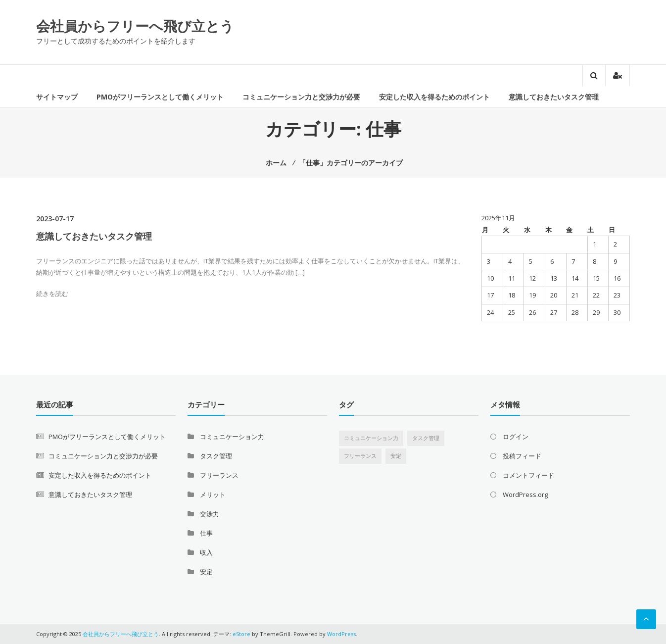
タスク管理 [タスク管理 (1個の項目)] (426, 438)
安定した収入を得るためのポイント (434, 97)
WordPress (341, 634)
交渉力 (210, 514)
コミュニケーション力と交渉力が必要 (301, 97)
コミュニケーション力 (232, 437)
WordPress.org (525, 495)
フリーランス (219, 475)
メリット (213, 495)
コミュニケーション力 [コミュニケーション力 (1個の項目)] (371, 438)
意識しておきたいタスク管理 (554, 97)
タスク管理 (216, 456)
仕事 (206, 533)
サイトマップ (57, 97)
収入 (206, 552)
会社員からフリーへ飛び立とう (135, 26)
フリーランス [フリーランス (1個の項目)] (360, 456)
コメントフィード (528, 475)
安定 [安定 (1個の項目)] (396, 456)
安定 (206, 572)
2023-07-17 (55, 219)
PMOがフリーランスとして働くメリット (160, 97)
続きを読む (52, 294)
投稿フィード (522, 456)
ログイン (516, 437)
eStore (241, 634)
